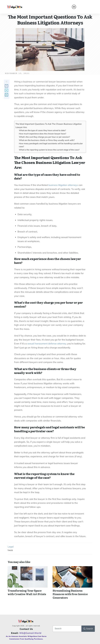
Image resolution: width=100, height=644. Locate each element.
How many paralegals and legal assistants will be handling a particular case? (51, 145)
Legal (11, 547)
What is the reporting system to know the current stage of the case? (49, 150)
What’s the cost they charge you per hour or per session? (44, 137)
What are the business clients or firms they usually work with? (47, 140)
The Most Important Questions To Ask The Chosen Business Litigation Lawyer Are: (49, 126)
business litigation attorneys (63, 185)
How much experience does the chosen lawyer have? (42, 134)
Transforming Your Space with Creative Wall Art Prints (28, 584)
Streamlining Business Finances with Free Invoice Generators (73, 584)
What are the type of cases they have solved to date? (42, 130)
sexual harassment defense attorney (47, 344)
